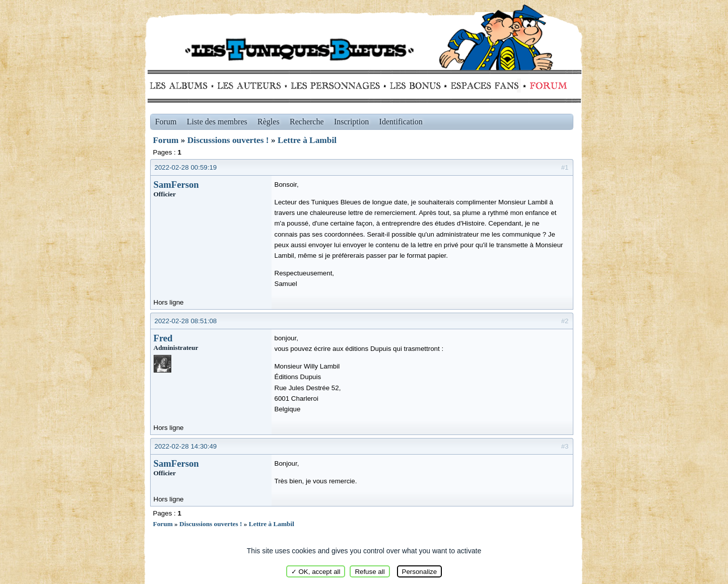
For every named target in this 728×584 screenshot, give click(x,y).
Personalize (420, 572)
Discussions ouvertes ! (228, 140)
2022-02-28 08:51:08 (186, 321)
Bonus (414, 86)
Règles (269, 122)
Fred (163, 338)
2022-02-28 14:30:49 (186, 446)
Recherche (307, 122)
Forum (546, 86)
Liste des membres (217, 122)
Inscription (351, 122)
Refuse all (370, 572)
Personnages (335, 86)
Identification (401, 122)
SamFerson (176, 185)
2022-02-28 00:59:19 (186, 167)
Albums (182, 86)
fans (484, 86)
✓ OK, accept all (316, 572)
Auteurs (253, 86)
